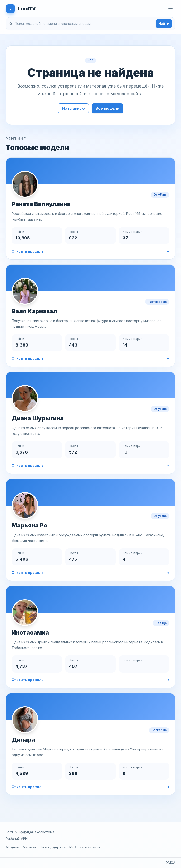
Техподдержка (53, 847)
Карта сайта (90, 847)
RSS (73, 847)
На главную (73, 108)
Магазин (30, 847)
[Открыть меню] (171, 9)
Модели (12, 847)
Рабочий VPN (17, 839)
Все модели (107, 108)
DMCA (170, 863)
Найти (164, 23)
